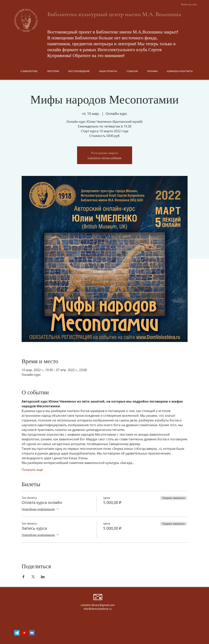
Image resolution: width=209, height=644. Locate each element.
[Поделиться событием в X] (33, 577)
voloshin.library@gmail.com (98, 605)
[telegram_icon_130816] (17, 633)
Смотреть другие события (104, 158)
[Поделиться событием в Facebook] (23, 577)
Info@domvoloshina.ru (98, 609)
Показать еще (32, 470)
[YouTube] (24, 633)
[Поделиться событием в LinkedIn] (43, 577)
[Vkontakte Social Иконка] (32, 633)
